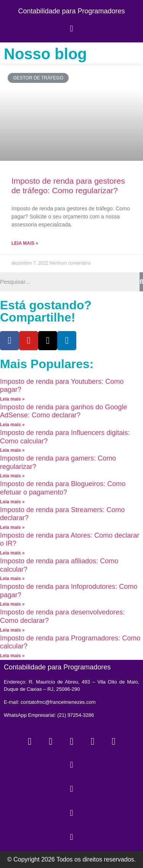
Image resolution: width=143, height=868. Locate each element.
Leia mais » (25, 243)
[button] (71, 28)
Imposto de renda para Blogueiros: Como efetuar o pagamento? (63, 488)
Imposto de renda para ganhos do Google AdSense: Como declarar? (63, 411)
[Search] (141, 282)
